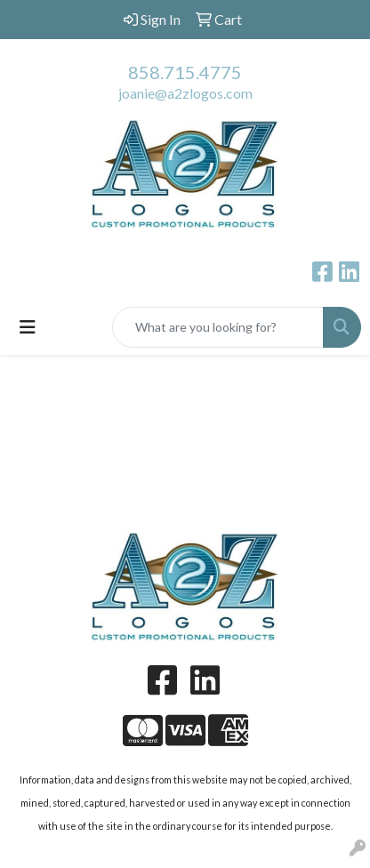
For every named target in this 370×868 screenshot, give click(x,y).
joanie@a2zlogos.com (185, 93)
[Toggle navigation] (28, 327)
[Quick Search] (218, 327)
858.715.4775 (185, 72)
